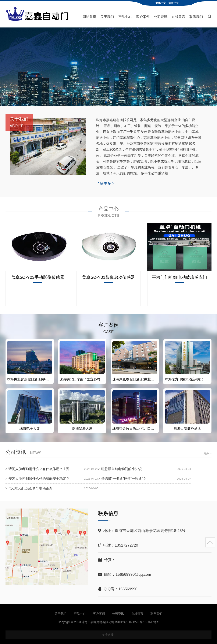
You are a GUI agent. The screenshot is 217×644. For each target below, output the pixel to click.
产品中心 (125, 17)
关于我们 (107, 17)
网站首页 (89, 17)
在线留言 (178, 17)
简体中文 (161, 3)
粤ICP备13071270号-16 (131, 622)
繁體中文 (174, 3)
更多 (207, 453)
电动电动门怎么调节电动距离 (31, 488)
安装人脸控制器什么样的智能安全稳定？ (39, 478)
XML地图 (153, 622)
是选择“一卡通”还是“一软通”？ (124, 478)
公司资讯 (161, 17)
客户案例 (143, 17)
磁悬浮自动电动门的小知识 (121, 469)
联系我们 (196, 17)
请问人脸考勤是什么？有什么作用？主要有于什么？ (47, 469)
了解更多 (105, 183)
